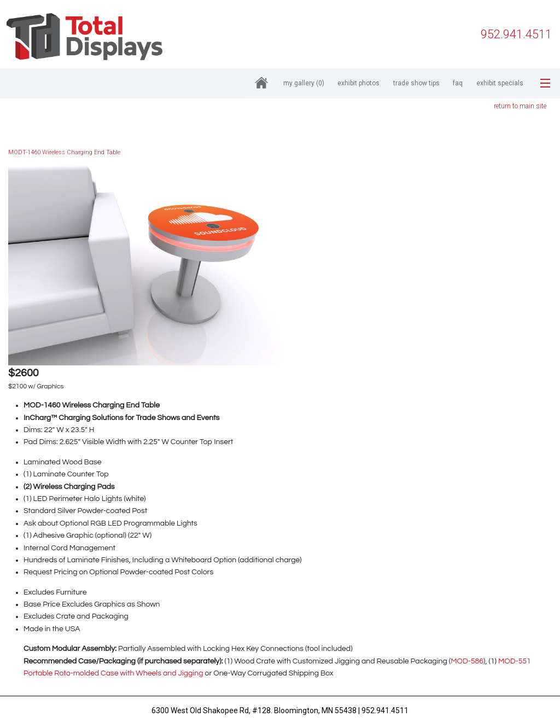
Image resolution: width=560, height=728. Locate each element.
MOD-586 (467, 661)
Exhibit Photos (358, 83)
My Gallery (304, 83)
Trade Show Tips (416, 83)
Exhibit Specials (500, 83)
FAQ (458, 83)
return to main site (520, 106)
